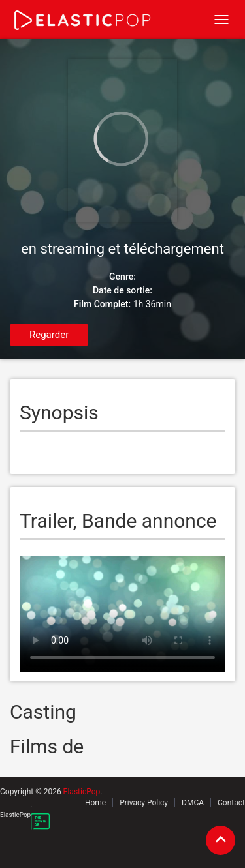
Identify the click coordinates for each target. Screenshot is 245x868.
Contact (231, 803)
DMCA (193, 803)
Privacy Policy (144, 803)
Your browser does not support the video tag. (122, 614)
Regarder (49, 335)
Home (95, 803)
